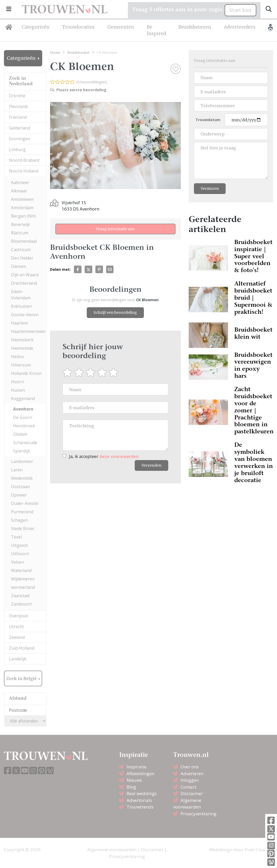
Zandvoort (21, 604)
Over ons (190, 767)
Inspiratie (137, 767)
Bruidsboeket (78, 52)
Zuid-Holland (22, 648)
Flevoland (18, 106)
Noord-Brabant (24, 160)
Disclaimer (192, 793)
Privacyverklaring (199, 814)
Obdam (20, 434)
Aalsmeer (20, 182)
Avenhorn (23, 409)
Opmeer (19, 495)
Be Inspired (156, 30)
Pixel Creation (259, 850)
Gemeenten (121, 27)
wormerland (23, 587)
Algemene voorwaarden (112, 850)
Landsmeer (22, 461)
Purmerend (22, 512)
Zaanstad (20, 596)
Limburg (17, 149)
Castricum (21, 250)
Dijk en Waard (25, 275)
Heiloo (17, 357)
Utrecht (16, 627)
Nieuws (134, 780)
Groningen (20, 139)
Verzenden (151, 465)
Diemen (19, 266)
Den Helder (22, 258)
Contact (188, 787)
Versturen (210, 188)
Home (55, 52)
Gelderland (20, 128)
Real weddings (142, 793)
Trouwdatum (208, 120)
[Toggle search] (269, 9)
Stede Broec (23, 529)
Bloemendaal (24, 241)
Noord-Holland (24, 171)
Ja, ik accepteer (104, 456)
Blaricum (20, 233)
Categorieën (36, 27)
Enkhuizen (21, 306)
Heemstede (22, 348)
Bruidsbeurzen (195, 27)
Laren (17, 470)
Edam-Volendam (21, 295)
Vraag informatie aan (115, 229)
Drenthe (17, 96)
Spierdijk (22, 451)
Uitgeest (19, 545)
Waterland (21, 570)
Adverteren (192, 773)
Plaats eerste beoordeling (78, 90)
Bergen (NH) (23, 216)
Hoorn (17, 382)
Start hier (240, 10)
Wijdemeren (23, 579)
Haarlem (19, 323)
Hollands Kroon (26, 373)
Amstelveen (22, 199)
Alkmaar (19, 191)
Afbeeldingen (140, 773)
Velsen (18, 562)
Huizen (18, 390)
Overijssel (18, 616)
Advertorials (139, 800)
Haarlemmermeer (28, 331)
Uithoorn (20, 554)
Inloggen (190, 780)
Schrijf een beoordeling (115, 312)
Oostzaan (20, 487)
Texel (16, 537)
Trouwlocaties (78, 27)
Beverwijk (21, 224)
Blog (131, 787)
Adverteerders (240, 27)
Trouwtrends (140, 807)
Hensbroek (24, 426)
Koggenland (23, 398)
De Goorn (23, 417)
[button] (9, 9)
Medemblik (22, 478)
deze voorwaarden (119, 456)
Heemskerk (22, 340)
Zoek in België (22, 678)
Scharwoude (25, 443)
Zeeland (17, 637)
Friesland (18, 117)
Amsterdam (22, 208)
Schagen (19, 520)
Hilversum (21, 365)
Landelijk (18, 659)
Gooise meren (25, 315)
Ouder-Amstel (25, 503)
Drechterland (24, 283)
